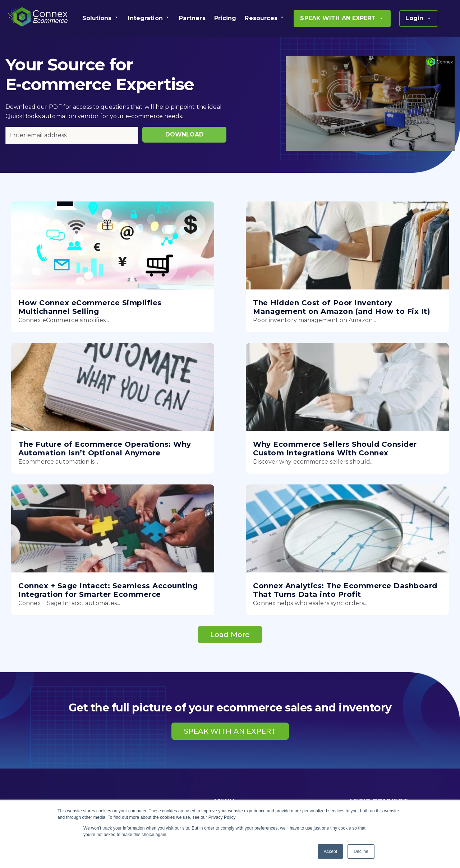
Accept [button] (330, 851)
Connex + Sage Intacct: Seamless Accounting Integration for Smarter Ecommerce (216, 475)
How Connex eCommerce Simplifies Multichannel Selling (69, 311)
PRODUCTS (232, 729)
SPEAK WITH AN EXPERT (230, 625)
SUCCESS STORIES (242, 787)
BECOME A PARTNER (246, 772)
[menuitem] (101, 18)
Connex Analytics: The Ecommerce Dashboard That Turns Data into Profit (377, 471)
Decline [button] (361, 851)
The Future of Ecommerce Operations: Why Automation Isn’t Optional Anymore (378, 311)
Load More (230, 528)
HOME (224, 715)
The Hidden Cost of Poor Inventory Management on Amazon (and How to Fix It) (224, 311)
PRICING (227, 758)
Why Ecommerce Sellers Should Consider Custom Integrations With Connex (69, 471)
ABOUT (225, 744)
